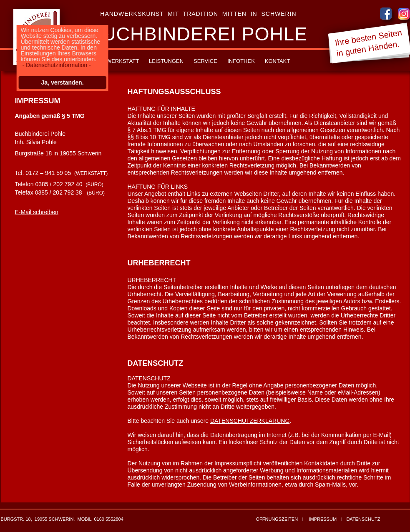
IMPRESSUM (323, 519)
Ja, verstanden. (60, 82)
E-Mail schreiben (37, 212)
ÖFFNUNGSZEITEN (277, 519)
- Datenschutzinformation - (55, 65)
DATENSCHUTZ (363, 519)
